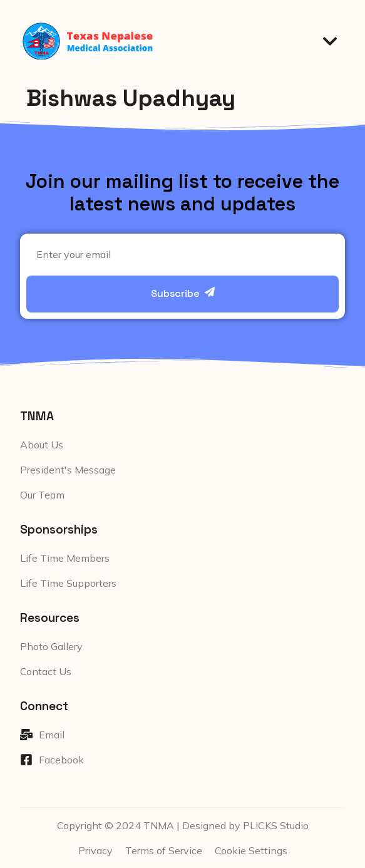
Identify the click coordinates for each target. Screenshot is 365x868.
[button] (330, 41)
